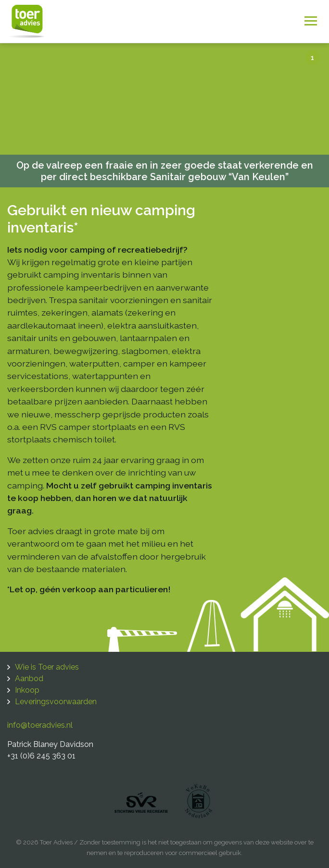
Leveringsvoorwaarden (56, 702)
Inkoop (27, 690)
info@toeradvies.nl (40, 725)
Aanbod (29, 679)
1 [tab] (312, 58)
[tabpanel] (164, 115)
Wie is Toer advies (47, 667)
